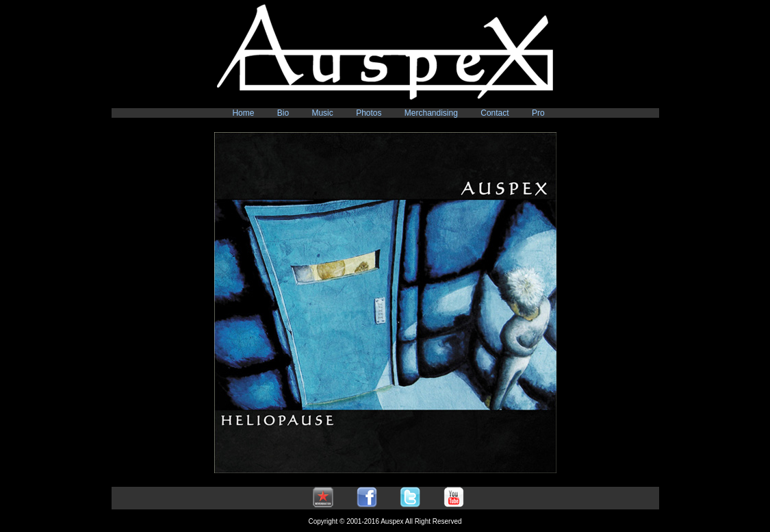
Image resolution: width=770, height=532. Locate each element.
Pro (538, 113)
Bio (283, 113)
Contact (495, 113)
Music (322, 113)
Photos (369, 113)
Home (243, 113)
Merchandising (431, 113)
